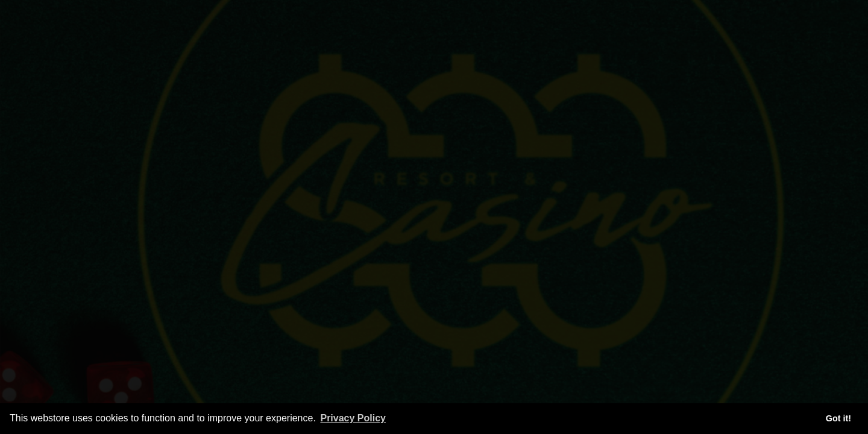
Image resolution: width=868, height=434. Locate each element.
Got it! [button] (838, 418)
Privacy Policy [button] (353, 418)
